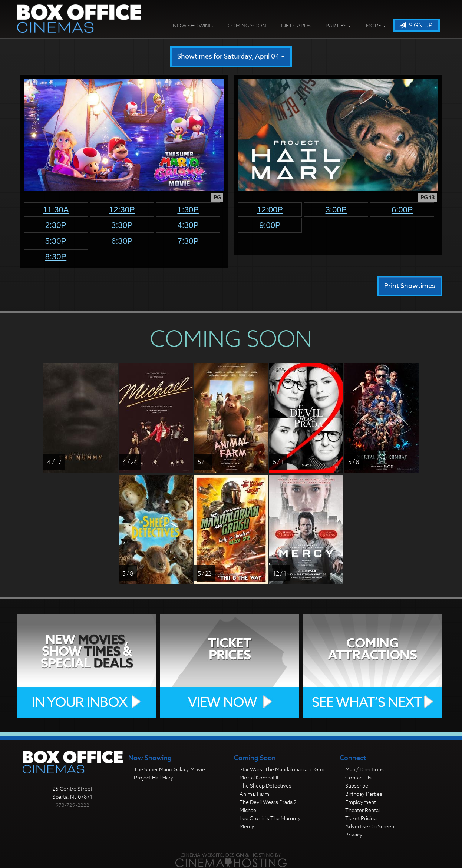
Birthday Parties (364, 794)
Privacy (354, 834)
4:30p (188, 225)
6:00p (402, 210)
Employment (361, 802)
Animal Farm (254, 794)
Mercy (247, 826)
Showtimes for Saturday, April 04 (231, 57)
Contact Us (358, 777)
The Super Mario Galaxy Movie (169, 769)
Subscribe (357, 786)
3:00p (336, 210)
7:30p (188, 241)
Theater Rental (362, 810)
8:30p (56, 257)
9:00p (270, 225)
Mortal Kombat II (259, 777)
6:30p (122, 241)
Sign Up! (417, 26)
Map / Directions (364, 769)
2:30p (56, 225)
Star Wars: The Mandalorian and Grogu (284, 769)
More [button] (376, 25)
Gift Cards (296, 25)
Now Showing (193, 25)
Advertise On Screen (370, 826)
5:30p (56, 241)
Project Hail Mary (154, 777)
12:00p (270, 210)
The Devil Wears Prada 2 (268, 802)
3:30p (122, 225)
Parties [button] (338, 25)
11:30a (56, 210)
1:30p (188, 210)
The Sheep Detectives (265, 786)
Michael (248, 810)
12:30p (122, 210)
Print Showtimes (410, 286)
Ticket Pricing (361, 818)
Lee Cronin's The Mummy (270, 818)
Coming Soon (247, 25)
